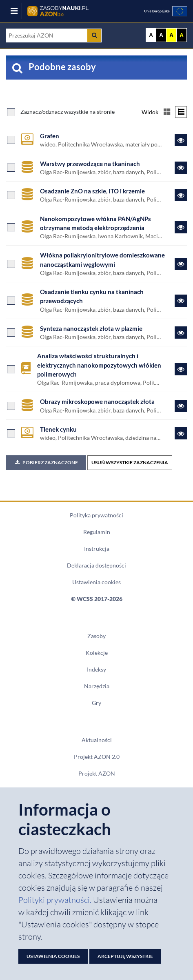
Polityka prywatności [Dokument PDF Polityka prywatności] (96, 515)
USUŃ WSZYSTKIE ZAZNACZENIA (130, 462)
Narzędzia (97, 686)
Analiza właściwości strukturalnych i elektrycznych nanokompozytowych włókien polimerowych (99, 365)
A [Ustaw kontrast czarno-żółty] (182, 35)
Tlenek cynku (58, 429)
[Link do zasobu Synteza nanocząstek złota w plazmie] (181, 333)
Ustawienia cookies (96, 582)
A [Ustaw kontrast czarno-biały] (161, 35)
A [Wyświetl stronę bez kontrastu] (151, 35)
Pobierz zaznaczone (46, 462)
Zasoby (96, 636)
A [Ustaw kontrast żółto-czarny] (171, 35)
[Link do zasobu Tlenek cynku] (181, 433)
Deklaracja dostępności (96, 565)
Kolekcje (97, 653)
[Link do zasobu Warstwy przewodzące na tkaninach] (181, 168)
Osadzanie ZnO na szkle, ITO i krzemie (92, 191)
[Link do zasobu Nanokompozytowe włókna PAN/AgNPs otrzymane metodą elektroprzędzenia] (181, 227)
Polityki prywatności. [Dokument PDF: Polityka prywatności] (56, 900)
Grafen (50, 136)
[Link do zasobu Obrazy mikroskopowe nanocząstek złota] (181, 406)
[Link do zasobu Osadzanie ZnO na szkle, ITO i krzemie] (181, 195)
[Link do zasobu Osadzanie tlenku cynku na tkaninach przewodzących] (181, 301)
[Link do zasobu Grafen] (181, 140)
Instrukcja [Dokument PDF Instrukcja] (97, 549)
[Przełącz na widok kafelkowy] (167, 112)
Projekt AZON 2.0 (97, 757)
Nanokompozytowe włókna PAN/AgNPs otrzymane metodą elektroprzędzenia (95, 223)
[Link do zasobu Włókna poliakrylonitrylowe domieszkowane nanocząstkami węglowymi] (181, 264)
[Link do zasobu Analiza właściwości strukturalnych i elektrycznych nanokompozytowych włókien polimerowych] (181, 369)
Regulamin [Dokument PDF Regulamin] (97, 532)
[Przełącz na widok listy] (181, 112)
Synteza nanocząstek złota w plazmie (91, 328)
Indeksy (96, 670)
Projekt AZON (97, 774)
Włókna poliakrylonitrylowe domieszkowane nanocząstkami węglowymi (102, 259)
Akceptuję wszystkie (125, 956)
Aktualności (97, 740)
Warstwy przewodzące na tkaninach (90, 164)
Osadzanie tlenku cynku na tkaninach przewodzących (92, 296)
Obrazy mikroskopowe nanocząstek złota (97, 401)
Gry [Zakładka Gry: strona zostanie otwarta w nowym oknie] (96, 703)
